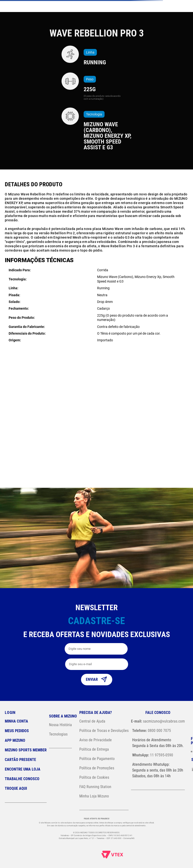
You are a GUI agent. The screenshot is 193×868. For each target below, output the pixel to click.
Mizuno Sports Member (26, 750)
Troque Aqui (16, 788)
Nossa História (60, 725)
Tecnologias (58, 734)
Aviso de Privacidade (96, 740)
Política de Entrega (94, 749)
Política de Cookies (94, 777)
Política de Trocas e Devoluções (104, 731)
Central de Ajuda (92, 721)
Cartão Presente (20, 760)
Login (10, 713)
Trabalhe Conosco (22, 779)
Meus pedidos (17, 731)
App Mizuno (15, 740)
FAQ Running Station (95, 787)
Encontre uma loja (23, 769)
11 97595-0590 (153, 755)
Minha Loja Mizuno (94, 796)
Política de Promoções (97, 768)
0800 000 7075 (152, 731)
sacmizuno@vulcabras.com (158, 721)
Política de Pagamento (97, 759)
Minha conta (16, 721)
